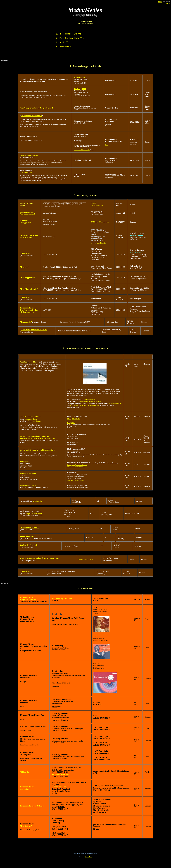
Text (107, 145)
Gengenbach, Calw (86, 559)
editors (168, 3)
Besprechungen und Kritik (71, 34)
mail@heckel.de (73, 419)
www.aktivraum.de (90, 399)
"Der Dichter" (26, 826)
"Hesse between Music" (30, 528)
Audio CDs (65, 42)
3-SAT (93, 203)
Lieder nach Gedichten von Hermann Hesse (37, 450)
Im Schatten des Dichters (32, 116)
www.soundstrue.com (60, 774)
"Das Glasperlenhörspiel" (30, 156)
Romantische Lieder (28, 485)
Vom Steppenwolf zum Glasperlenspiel (36, 108)
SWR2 (93, 222)
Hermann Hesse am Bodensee (32, 806)
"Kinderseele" (26, 322)
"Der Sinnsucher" (26, 172)
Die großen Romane (28, 599)
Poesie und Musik (27, 536)
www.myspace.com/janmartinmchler (90, 401)
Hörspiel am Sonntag (102, 222)
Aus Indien (25, 789)
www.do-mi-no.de (59, 787)
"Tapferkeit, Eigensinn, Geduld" (34, 330)
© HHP (160, 2)
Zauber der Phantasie (29, 545)
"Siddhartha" (26, 253)
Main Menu (89, 857)
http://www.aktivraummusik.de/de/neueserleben (85, 405)
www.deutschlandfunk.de (82, 150)
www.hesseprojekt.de (115, 403)
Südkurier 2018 (80, 78)
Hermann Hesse (27, 212)
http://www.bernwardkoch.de (76, 467)
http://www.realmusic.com (75, 480)
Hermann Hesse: (27, 787)
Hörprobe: (71, 423)
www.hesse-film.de (98, 243)
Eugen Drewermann (34, 513)
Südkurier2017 (80, 89)
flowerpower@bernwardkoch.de (77, 465)
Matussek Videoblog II (28, 214)
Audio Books (65, 46)
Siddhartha (37, 501)
